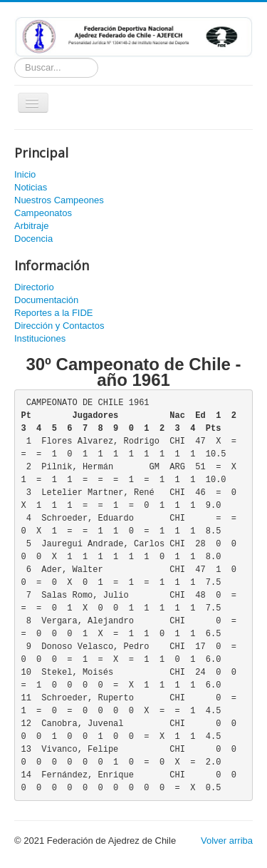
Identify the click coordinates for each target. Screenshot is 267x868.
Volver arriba (227, 841)
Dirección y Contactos (59, 326)
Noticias (31, 187)
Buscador (15, 58)
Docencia (33, 239)
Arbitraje (31, 226)
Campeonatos (43, 213)
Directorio (34, 287)
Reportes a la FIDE (54, 313)
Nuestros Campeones (59, 200)
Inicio (25, 174)
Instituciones (40, 338)
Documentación (46, 300)
